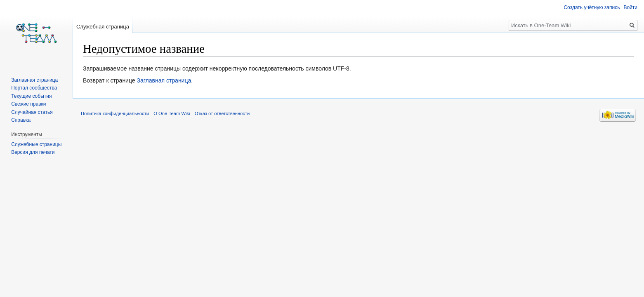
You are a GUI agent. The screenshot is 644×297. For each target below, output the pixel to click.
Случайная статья (32, 112)
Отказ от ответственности (222, 113)
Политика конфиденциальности (115, 113)
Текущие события (31, 96)
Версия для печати (33, 152)
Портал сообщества (34, 88)
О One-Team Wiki (172, 113)
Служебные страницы (36, 144)
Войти (630, 7)
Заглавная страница (164, 80)
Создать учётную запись (592, 7)
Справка (21, 120)
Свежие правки (28, 104)
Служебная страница (103, 27)
